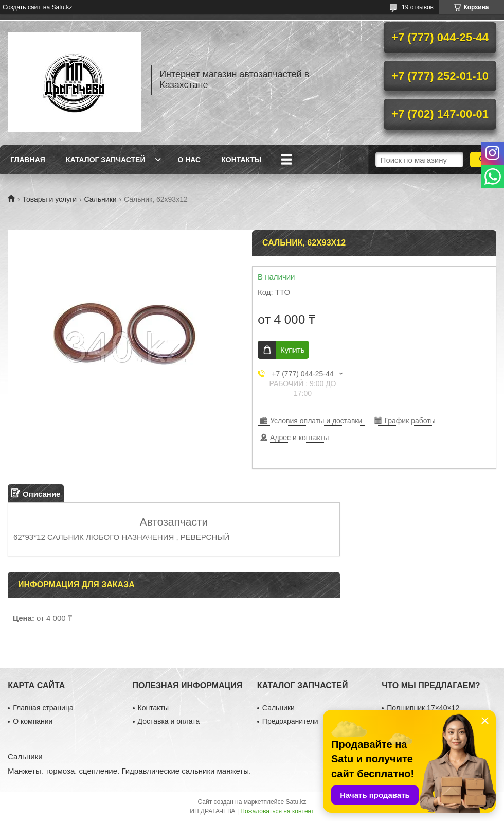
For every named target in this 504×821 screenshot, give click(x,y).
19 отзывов (418, 7)
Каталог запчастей (106, 160)
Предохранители (290, 721)
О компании (33, 721)
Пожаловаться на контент (277, 811)
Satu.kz (296, 802)
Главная (28, 160)
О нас (189, 160)
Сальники (101, 199)
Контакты (241, 160)
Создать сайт (22, 7)
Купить (292, 350)
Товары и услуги (49, 199)
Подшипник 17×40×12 (423, 708)
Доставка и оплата (169, 721)
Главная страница (43, 708)
